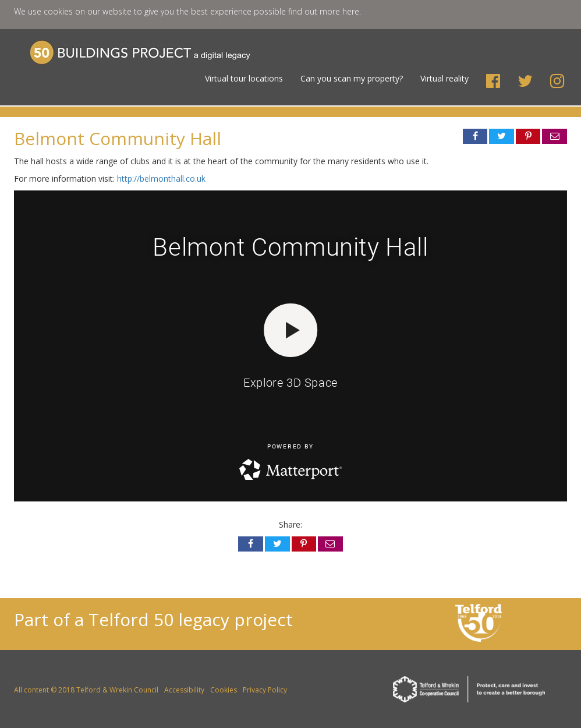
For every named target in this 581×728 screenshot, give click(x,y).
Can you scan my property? (352, 78)
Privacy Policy (265, 690)
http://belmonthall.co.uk (161, 179)
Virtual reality (444, 78)
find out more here (324, 11)
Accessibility (184, 690)
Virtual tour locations (244, 78)
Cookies (224, 690)
